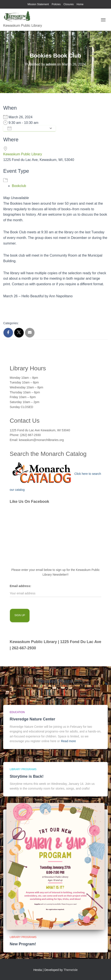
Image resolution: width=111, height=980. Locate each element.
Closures (69, 4)
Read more (68, 741)
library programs (23, 769)
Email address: (20, 586)
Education (17, 712)
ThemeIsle (71, 970)
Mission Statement (38, 4)
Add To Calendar (27, 128)
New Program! (23, 944)
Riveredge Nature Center (32, 719)
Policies (56, 4)
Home (80, 4)
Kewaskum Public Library (23, 154)
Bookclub (19, 186)
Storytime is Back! (27, 776)
